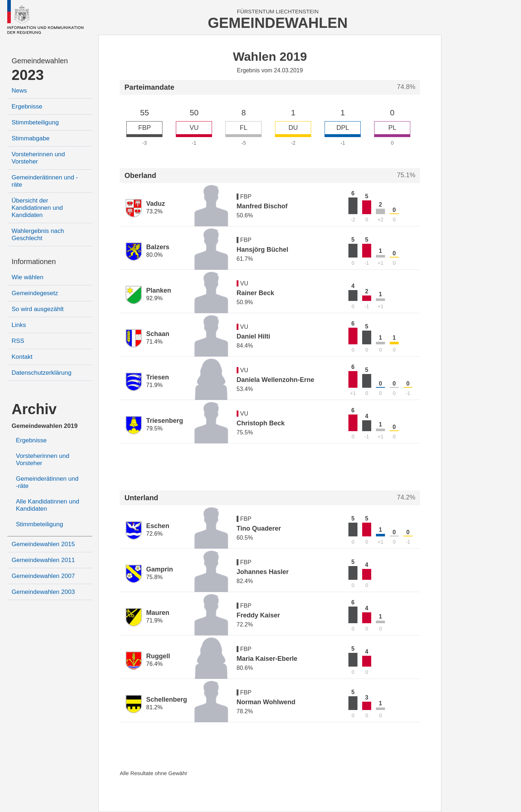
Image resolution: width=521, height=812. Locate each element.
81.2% (154, 707)
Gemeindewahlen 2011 (43, 560)
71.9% (154, 385)
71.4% (154, 342)
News (19, 91)
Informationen (34, 262)
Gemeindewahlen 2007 (43, 576)
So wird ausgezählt (38, 309)
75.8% (154, 577)
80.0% (154, 255)
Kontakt (22, 357)
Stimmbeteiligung (35, 122)
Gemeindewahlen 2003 (43, 592)
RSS (18, 341)
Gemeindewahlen (40, 61)
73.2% (154, 211)
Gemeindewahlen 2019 (45, 426)
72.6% (154, 534)
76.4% (154, 664)
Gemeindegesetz (35, 293)
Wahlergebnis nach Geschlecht (38, 235)
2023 (28, 75)
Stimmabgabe (31, 138)
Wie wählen (27, 277)
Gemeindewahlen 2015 (43, 544)
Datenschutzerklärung (41, 373)
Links (19, 325)
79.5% (154, 428)
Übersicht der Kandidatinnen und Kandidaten (37, 208)
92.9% (154, 298)
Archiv (34, 409)
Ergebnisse (27, 107)
